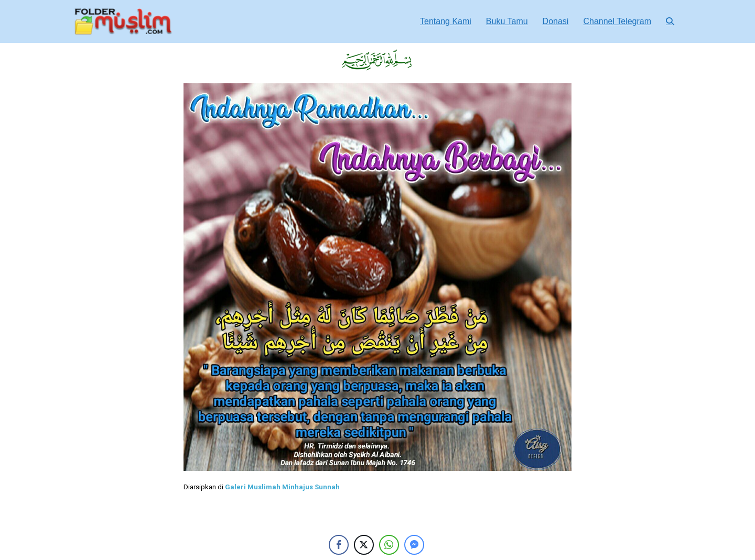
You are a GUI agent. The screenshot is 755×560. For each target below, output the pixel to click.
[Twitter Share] (364, 545)
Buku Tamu (507, 21)
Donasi (556, 21)
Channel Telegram (617, 21)
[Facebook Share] (339, 545)
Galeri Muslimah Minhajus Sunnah (282, 487)
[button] (670, 21)
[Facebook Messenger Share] (414, 545)
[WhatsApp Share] (389, 545)
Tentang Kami (446, 21)
